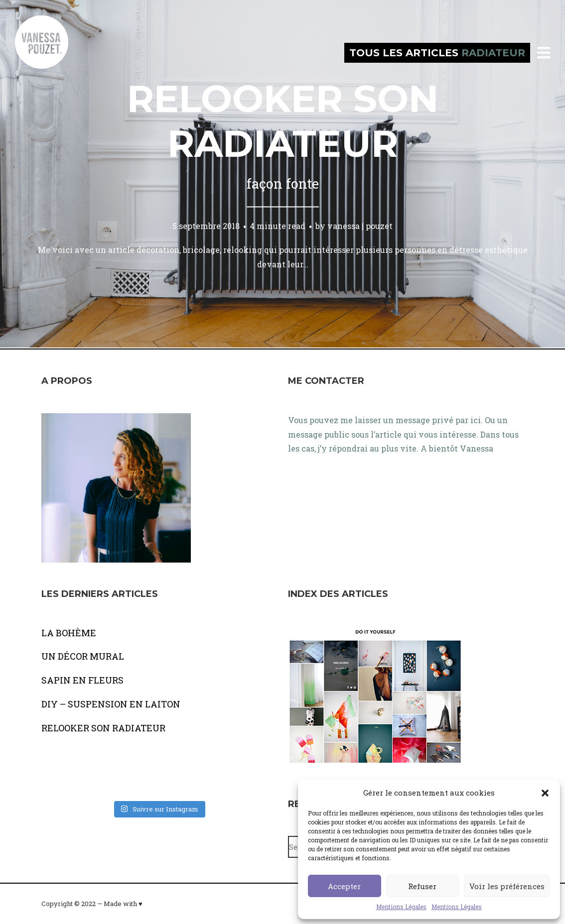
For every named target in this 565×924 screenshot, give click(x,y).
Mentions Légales (401, 907)
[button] (545, 793)
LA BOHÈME (69, 633)
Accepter (344, 886)
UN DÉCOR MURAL (83, 656)
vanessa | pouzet (360, 226)
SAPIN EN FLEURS (82, 680)
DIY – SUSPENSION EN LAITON (111, 704)
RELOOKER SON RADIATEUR (103, 728)
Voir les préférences (507, 886)
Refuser (422, 886)
